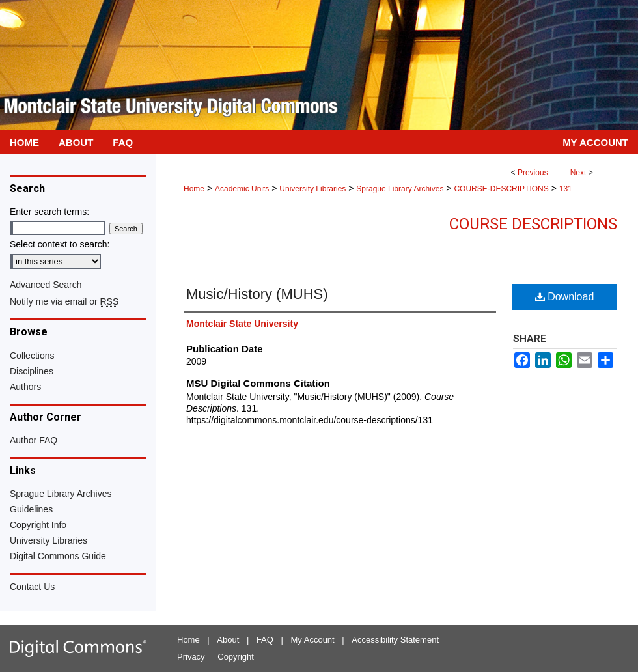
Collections (32, 356)
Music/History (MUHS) (257, 294)
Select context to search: (60, 244)
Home (194, 189)
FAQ (265, 640)
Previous (533, 173)
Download (565, 297)
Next (578, 173)
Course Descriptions (533, 224)
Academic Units (242, 189)
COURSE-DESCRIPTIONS (501, 189)
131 (566, 189)
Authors (25, 387)
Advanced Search (46, 285)
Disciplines (32, 371)
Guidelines (31, 509)
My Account (313, 640)
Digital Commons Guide (58, 556)
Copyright (236, 657)
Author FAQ (34, 440)
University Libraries (312, 189)
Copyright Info (38, 525)
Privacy (191, 657)
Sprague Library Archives (400, 189)
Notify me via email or (64, 301)
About (228, 640)
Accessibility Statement (395, 640)
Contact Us (32, 587)
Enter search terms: (49, 212)
